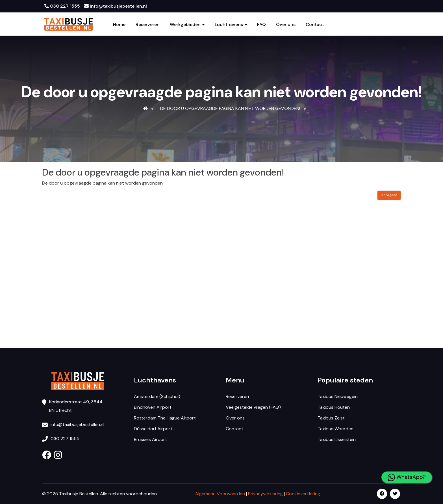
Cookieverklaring (303, 494)
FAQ (261, 25)
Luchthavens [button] (231, 25)
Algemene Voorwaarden (220, 494)
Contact (315, 25)
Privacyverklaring (265, 494)
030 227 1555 (62, 6)
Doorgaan (389, 195)
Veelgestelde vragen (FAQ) (253, 407)
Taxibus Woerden (335, 429)
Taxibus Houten (334, 407)
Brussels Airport (150, 439)
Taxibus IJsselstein (337, 439)
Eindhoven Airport (153, 407)
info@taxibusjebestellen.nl (116, 6)
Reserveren (148, 25)
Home (119, 25)
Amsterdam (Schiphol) (157, 396)
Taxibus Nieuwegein (338, 396)
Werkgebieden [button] (187, 25)
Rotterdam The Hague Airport (165, 418)
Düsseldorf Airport (153, 429)
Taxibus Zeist (331, 418)
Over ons (286, 25)
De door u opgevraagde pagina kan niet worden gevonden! (230, 108)
